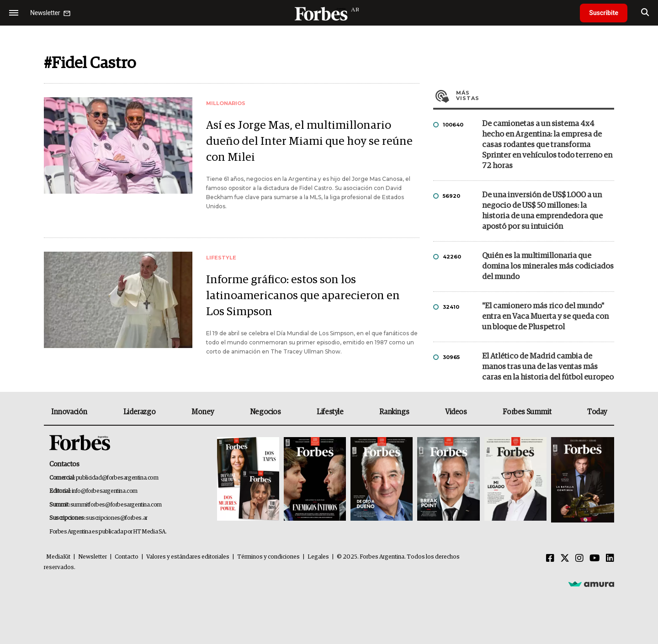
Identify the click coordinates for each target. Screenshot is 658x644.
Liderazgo (139, 412)
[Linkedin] (610, 559)
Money (203, 412)
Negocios (265, 412)
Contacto (127, 557)
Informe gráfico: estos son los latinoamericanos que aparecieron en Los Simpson (303, 296)
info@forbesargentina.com (105, 491)
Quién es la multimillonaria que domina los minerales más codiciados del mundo (548, 267)
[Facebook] (550, 559)
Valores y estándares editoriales (188, 557)
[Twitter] (565, 559)
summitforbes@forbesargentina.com (116, 505)
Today (597, 412)
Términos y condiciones (268, 557)
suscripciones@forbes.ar (117, 518)
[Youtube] (595, 559)
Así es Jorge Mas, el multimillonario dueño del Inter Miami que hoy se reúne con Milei (309, 141)
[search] (645, 13)
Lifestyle (330, 412)
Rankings (394, 412)
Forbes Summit (527, 412)
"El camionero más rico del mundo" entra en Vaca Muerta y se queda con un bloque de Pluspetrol (545, 317)
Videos (456, 412)
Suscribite (604, 13)
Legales (318, 557)
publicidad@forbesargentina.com (117, 478)
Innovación (69, 412)
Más (535, 95)
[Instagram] (579, 559)
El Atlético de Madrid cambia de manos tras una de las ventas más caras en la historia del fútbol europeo (548, 367)
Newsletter (93, 557)
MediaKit (58, 557)
